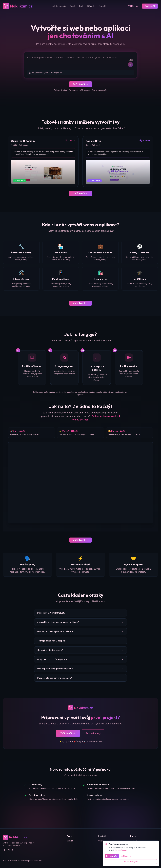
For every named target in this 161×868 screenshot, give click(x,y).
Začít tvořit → (80, 194)
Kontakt (102, 6)
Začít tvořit (150, 6)
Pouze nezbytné (131, 862)
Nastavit (126, 856)
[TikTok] (12, 850)
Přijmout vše (112, 856)
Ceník (73, 6)
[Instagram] (8, 850)
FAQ (81, 6)
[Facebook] (4, 850)
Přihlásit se (133, 6)
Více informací (121, 850)
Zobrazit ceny (93, 733)
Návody (91, 6)
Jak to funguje (59, 6)
